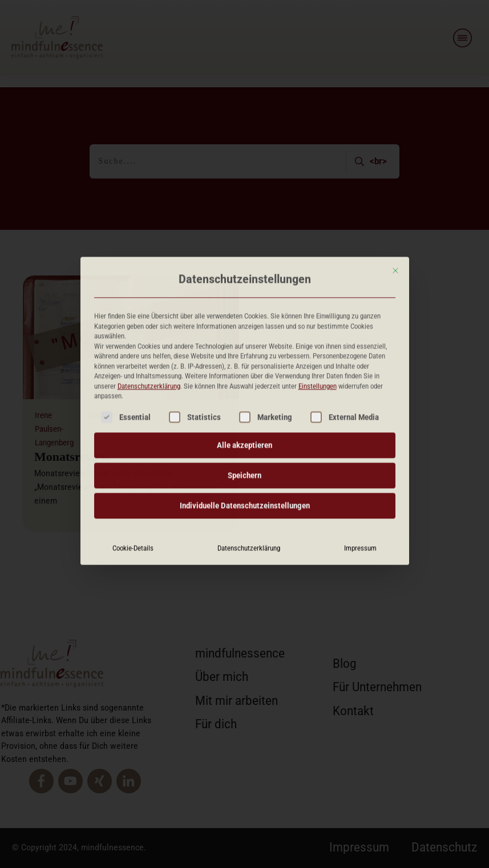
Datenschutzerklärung (149, 287)
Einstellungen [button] (318, 287)
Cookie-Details (133, 449)
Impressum (360, 449)
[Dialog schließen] (395, 172)
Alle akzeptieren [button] (244, 346)
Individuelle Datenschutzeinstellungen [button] (245, 407)
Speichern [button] (244, 376)
